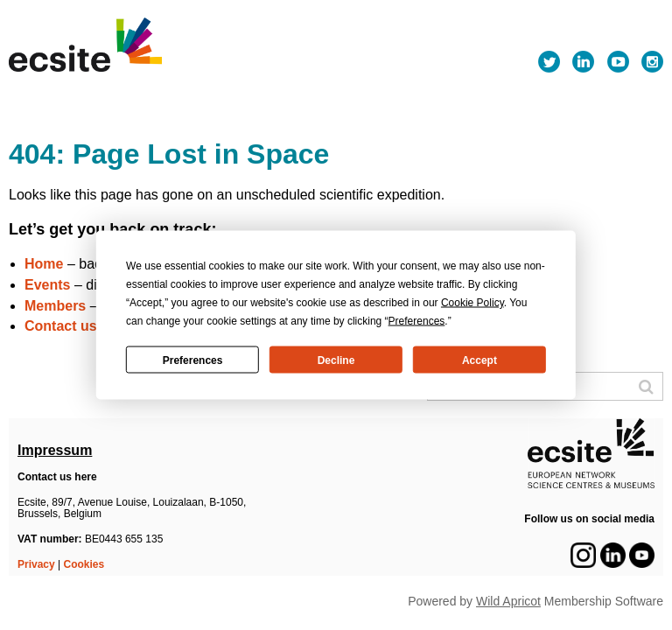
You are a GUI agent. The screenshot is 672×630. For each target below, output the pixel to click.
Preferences (193, 360)
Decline (336, 360)
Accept (479, 360)
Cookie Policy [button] (472, 303)
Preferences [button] (417, 321)
